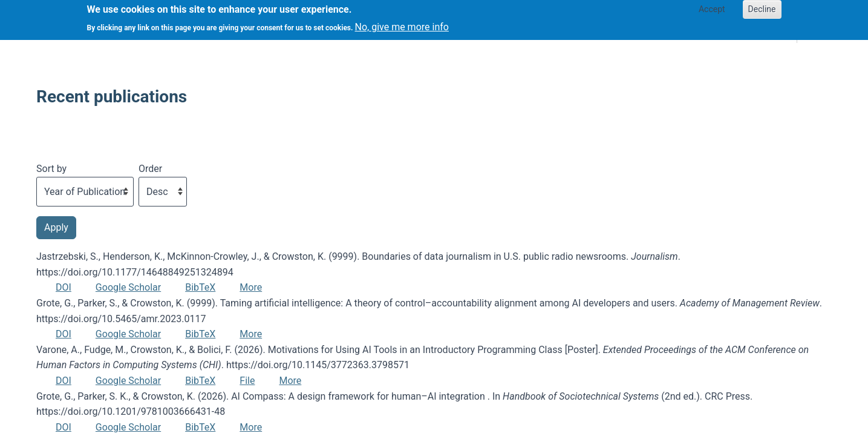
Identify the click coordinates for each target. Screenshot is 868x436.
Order (150, 169)
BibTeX (200, 287)
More (251, 287)
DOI (64, 287)
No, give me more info (402, 24)
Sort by (51, 169)
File (247, 381)
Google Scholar (128, 287)
